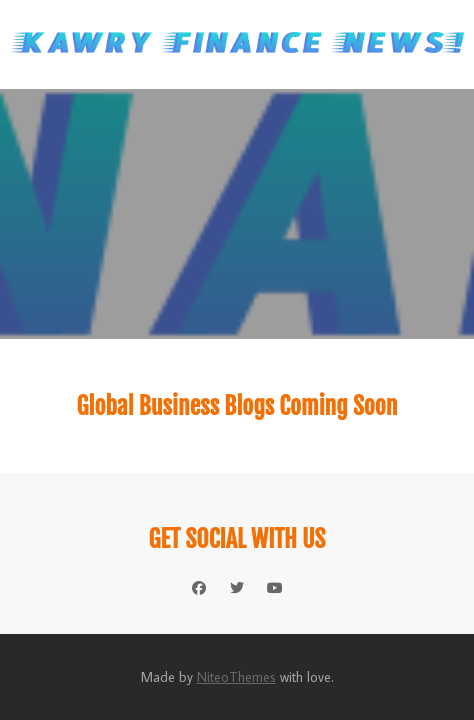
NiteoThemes (236, 677)
